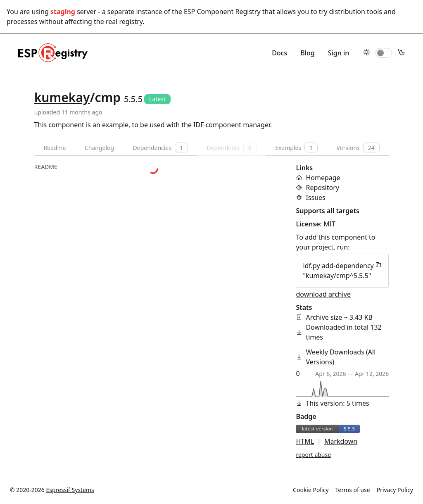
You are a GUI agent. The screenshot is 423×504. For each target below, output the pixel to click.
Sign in (339, 53)
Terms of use (353, 490)
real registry (124, 21)
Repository (322, 188)
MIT (329, 224)
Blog (307, 53)
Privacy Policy (395, 490)
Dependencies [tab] (160, 147)
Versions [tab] (358, 147)
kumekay (62, 97)
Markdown (341, 441)
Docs (279, 53)
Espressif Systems (70, 490)
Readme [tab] (55, 148)
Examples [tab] (296, 147)
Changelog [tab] (99, 148)
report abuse (313, 455)
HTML (305, 441)
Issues (315, 197)
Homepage (323, 178)
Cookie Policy (311, 490)
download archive (323, 294)
